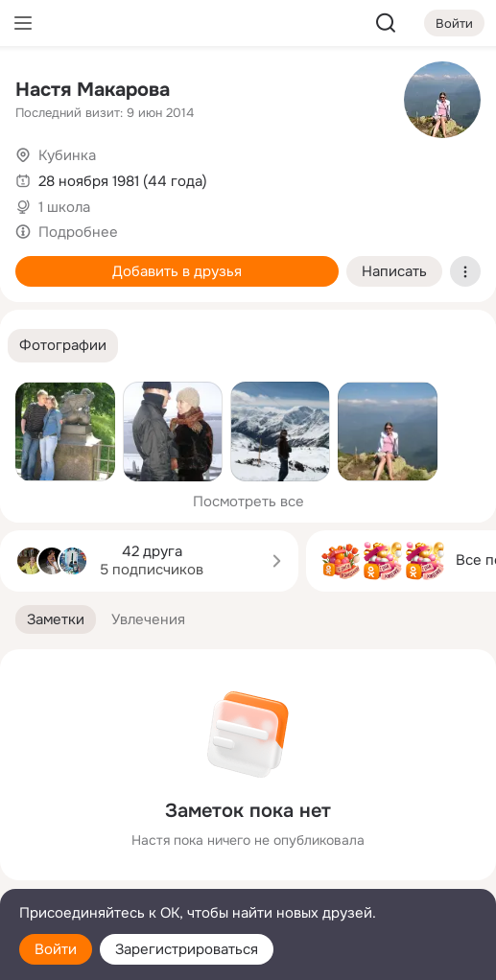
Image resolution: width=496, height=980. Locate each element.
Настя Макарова (93, 90)
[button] (63, 346)
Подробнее (78, 232)
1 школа (64, 207)
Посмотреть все (248, 502)
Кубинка (67, 155)
